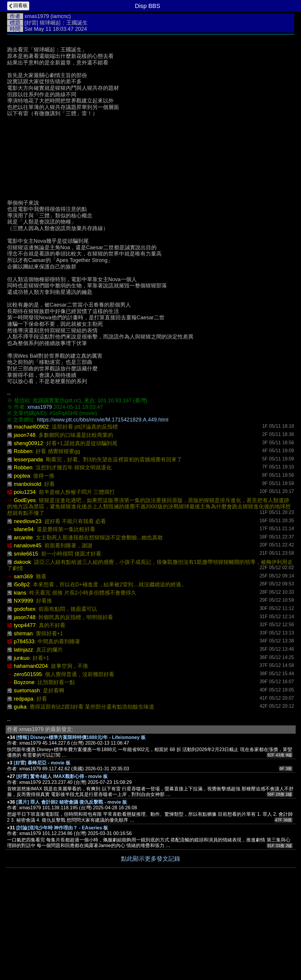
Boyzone (24, 771)
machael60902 (31, 515)
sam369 (23, 665)
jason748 (25, 524)
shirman (23, 722)
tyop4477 (25, 714)
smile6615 (26, 642)
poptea (22, 564)
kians (20, 681)
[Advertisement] (151, 82)
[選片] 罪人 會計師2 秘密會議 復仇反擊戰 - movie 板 (72, 891)
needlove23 (28, 610)
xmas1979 (37, 16)
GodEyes (25, 589)
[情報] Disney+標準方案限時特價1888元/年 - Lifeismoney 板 (81, 826)
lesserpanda (28, 548)
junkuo (22, 747)
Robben (23, 540)
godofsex (25, 698)
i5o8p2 (22, 673)
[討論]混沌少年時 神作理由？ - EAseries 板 (62, 916)
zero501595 (28, 763)
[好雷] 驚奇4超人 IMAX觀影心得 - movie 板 (62, 865)
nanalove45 (28, 634)
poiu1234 (25, 581)
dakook (22, 651)
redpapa (24, 787)
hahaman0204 (31, 755)
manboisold (28, 573)
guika (20, 795)
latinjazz (24, 738)
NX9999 (24, 689)
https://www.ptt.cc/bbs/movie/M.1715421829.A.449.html (103, 508)
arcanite (23, 626)
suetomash (27, 779)
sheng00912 (29, 532)
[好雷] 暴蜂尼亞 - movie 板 (42, 851)
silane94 (24, 618)
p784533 (24, 730)
